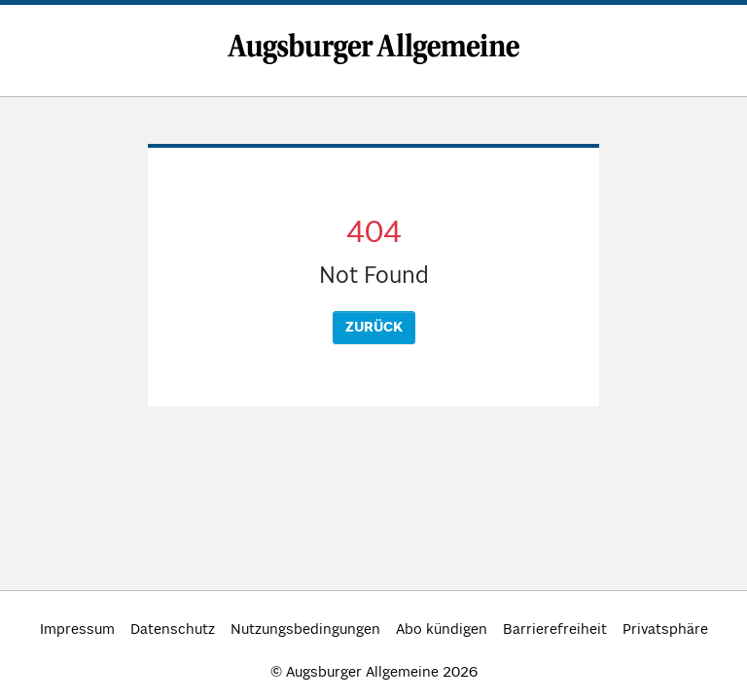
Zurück (374, 328)
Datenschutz (173, 630)
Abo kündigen (442, 630)
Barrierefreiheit (555, 630)
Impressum (77, 630)
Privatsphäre (665, 630)
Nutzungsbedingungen (305, 630)
